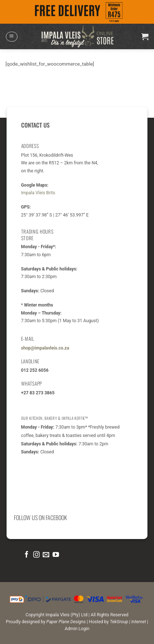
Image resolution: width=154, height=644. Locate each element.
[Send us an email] (46, 555)
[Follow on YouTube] (56, 555)
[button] (11, 37)
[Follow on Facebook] (27, 555)
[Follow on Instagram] (36, 555)
